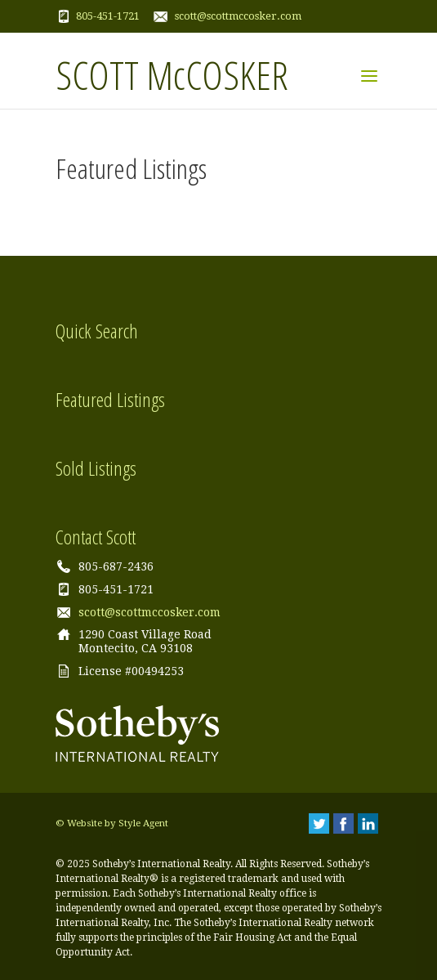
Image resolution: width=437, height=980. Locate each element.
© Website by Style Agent (112, 823)
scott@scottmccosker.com (238, 16)
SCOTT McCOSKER (172, 74)
